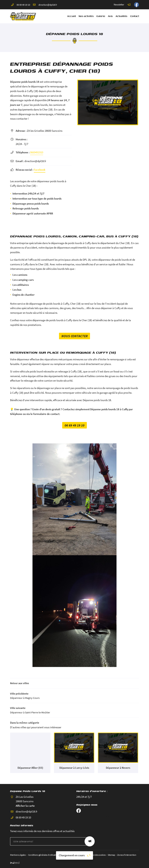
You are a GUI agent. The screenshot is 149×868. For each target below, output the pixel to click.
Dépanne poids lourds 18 (25, 82)
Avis (110, 16)
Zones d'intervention (127, 855)
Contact (135, 16)
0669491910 (37, 152)
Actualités (121, 16)
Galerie (101, 16)
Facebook (40, 170)
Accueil (72, 16)
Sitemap (111, 855)
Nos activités (86, 16)
